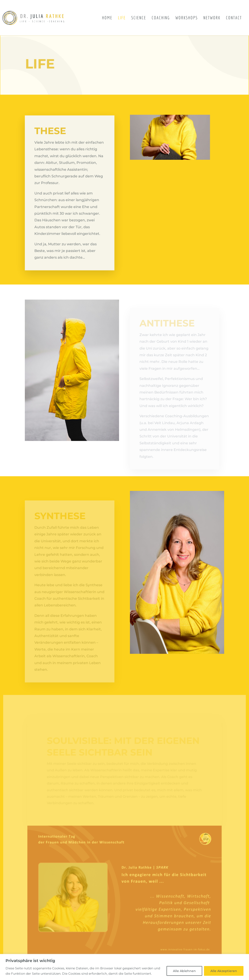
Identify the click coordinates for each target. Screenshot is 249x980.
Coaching (161, 18)
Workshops (187, 18)
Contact (234, 18)
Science (139, 18)
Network (212, 18)
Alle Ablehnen (184, 971)
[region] (124, 967)
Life (122, 18)
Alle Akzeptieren (224, 971)
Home (107, 18)
